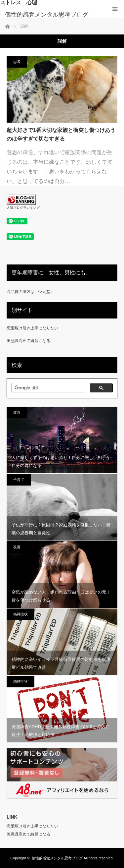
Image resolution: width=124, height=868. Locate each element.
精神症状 (21, 614)
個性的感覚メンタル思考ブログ (47, 15)
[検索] (48, 388)
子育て (19, 480)
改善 (17, 412)
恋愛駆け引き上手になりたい (32, 328)
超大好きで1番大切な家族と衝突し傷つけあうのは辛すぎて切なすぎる (61, 134)
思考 (17, 62)
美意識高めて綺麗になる (28, 341)
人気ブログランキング (23, 208)
